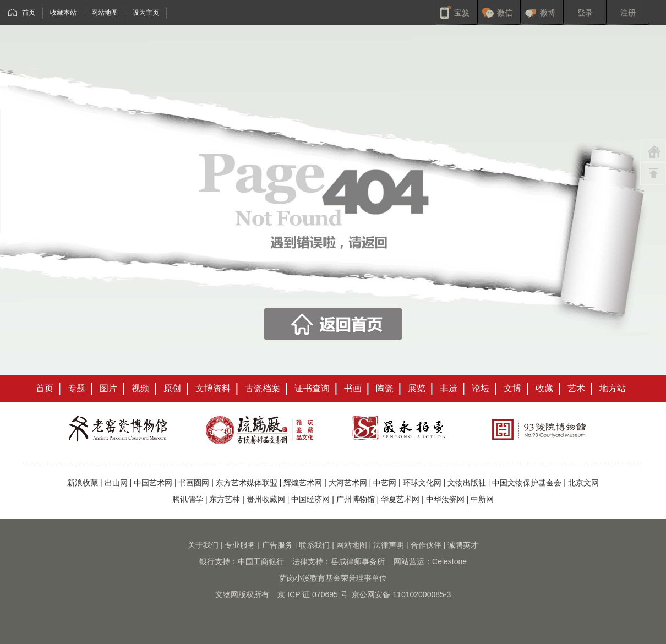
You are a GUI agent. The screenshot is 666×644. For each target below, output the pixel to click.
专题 (77, 388)
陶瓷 (385, 388)
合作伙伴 (426, 545)
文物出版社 (467, 483)
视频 (140, 388)
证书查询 (312, 388)
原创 (172, 388)
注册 (628, 13)
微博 (548, 13)
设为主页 (146, 13)
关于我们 (203, 545)
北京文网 (583, 483)
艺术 (576, 388)
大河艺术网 (348, 483)
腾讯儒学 (188, 499)
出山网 (116, 483)
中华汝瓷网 (445, 499)
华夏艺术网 (400, 499)
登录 (585, 13)
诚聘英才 (463, 545)
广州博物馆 (356, 499)
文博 (512, 388)
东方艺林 (225, 499)
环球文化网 (422, 483)
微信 (505, 13)
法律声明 (389, 545)
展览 (417, 388)
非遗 (449, 388)
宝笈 (462, 13)
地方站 (613, 388)
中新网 (482, 499)
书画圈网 (194, 483)
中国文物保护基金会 (527, 483)
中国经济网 (310, 499)
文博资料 (213, 388)
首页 (29, 13)
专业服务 (240, 545)
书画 (353, 388)
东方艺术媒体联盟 (247, 483)
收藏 (544, 388)
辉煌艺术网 (303, 483)
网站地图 (105, 13)
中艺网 (385, 483)
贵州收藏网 (266, 499)
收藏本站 (63, 13)
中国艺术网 (153, 483)
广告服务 (277, 545)
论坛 (481, 388)
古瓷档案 (263, 388)
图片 (108, 388)
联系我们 (314, 545)
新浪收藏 (83, 483)
